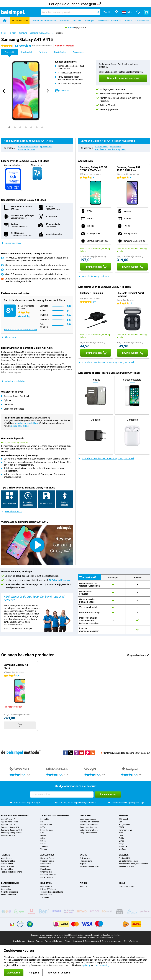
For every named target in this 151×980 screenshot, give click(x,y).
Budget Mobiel (46, 825)
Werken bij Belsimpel (54, 941)
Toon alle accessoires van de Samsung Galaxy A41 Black (106, 362)
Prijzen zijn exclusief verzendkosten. (106, 935)
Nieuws (31, 941)
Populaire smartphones (15, 816)
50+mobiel (45, 819)
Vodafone (44, 846)
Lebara (43, 835)
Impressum (78, 941)
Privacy (68, 941)
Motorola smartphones (89, 830)
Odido (43, 838)
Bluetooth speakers (48, 875)
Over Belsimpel (46, 886)
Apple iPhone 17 (8, 819)
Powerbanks (45, 864)
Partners (39, 941)
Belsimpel (46, 883)
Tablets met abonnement (11, 872)
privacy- (87, 965)
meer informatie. (107, 937)
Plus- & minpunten (27, 149)
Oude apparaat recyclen (89, 866)
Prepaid (83, 864)
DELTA (43, 827)
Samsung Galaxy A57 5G (11, 830)
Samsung (23, 33)
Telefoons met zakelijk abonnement (133, 864)
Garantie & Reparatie (10, 892)
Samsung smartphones (89, 822)
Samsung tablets (8, 861)
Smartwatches (46, 872)
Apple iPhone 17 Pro (10, 822)
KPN (42, 833)
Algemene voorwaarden (112, 941)
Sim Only (77, 21)
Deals (122, 883)
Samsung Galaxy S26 (10, 827)
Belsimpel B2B (125, 858)
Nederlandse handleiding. (26, 423)
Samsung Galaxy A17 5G (11, 833)
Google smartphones (88, 833)
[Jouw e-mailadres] (62, 795)
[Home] (5, 21)
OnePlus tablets (8, 866)
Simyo (43, 844)
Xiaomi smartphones (88, 827)
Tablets (128, 21)
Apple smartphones (88, 819)
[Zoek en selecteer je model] (71, 12)
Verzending (6, 886)
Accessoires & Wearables (109, 21)
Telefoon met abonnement (44, 21)
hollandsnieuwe (47, 830)
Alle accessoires (47, 877)
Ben (42, 822)
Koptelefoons (46, 869)
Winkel (83, 883)
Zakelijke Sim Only (126, 866)
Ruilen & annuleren (9, 895)
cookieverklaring (102, 965)
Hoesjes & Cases (47, 858)
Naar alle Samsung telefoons (93, 276)
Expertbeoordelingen (28, 147)
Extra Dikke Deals (20, 21)
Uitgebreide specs (11, 243)
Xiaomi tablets (7, 864)
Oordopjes (45, 866)
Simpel (43, 841)
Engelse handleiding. (20, 426)
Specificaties (46, 147)
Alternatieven (101, 147)
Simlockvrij (62, 91)
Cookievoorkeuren (92, 941)
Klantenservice (142, 21)
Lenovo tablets (7, 869)
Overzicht (59, 33)
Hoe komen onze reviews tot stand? (20, 330)
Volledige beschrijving (13, 381)
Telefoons (64, 21)
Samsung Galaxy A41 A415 (41, 33)
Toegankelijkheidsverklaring (52, 892)
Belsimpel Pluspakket (62, 580)
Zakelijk (124, 855)
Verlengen (89, 21)
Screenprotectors (47, 861)
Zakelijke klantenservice (129, 861)
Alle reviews (8, 337)
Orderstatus (6, 889)
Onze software (46, 895)
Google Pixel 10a (8, 835)
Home (4, 33)
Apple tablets (7, 858)
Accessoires (116, 147)
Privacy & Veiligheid (48, 889)
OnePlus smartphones (89, 825)
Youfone (44, 849)
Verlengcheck (85, 858)
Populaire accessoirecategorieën (110, 149)
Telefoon (13, 33)
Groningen (84, 886)
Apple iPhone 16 (8, 825)
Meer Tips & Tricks (11, 511)
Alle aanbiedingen (126, 886)
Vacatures (45, 897)
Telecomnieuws (86, 861)
